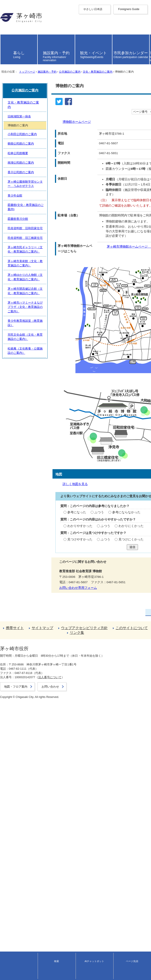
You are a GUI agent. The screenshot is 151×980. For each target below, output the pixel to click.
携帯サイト (8, 928)
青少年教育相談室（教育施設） (28, 885)
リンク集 (6, 944)
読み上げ (10, 59)
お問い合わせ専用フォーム (21, 666)
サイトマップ (9, 932)
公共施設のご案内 (70, 110)
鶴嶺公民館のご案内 (20, 736)
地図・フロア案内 (11, 971)
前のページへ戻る (13, 920)
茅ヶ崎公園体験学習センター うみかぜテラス (38, 776)
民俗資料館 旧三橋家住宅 (25, 825)
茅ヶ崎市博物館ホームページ (39, 321)
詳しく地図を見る (20, 551)
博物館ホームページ (22, 152)
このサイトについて (14, 940)
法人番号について (47, 966)
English (5, 20)
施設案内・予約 (47, 110)
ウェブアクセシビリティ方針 (20, 936)
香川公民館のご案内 (20, 766)
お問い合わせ (8, 975)
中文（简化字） (11, 24)
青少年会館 (14, 786)
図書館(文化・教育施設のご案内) (29, 795)
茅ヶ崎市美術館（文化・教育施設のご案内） (36, 845)
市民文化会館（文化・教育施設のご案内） (35, 895)
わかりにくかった (73, 598)
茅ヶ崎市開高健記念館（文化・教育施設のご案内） (41, 865)
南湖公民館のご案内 (20, 756)
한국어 (5, 32)
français (5, 36)
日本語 (5, 53)
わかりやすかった (23, 598)
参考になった (20, 581)
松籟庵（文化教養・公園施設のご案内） (33, 905)
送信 (76, 625)
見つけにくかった (73, 615)
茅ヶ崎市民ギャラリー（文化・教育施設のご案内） (41, 835)
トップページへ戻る (14, 924)
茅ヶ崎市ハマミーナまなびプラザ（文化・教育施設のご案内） (48, 875)
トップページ (27, 110)
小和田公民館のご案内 (22, 726)
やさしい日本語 (11, 13)
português (7, 49)
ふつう (42, 581)
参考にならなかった (68, 581)
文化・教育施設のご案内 (97, 110)
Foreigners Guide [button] (12, 17)
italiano (5, 42)
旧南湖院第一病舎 (19, 706)
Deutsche (6, 39)
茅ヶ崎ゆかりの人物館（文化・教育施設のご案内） (41, 855)
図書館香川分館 (17, 806)
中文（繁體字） (11, 28)
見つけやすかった (23, 615)
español (5, 46)
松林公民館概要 (17, 746)
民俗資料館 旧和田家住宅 (25, 815)
